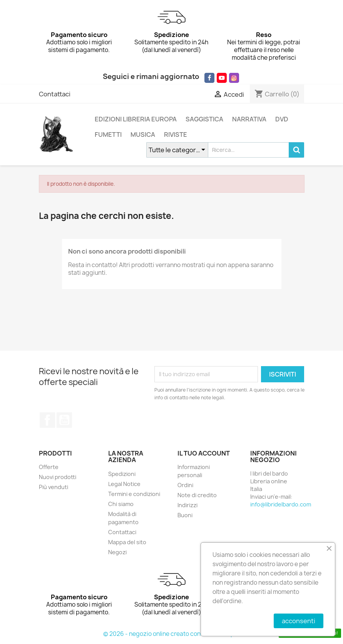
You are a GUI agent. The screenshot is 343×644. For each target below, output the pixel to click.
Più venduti (54, 487)
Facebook (47, 420)
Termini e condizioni (134, 494)
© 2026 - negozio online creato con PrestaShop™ (171, 634)
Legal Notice (124, 484)
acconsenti (299, 621)
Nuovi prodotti (58, 477)
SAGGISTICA (204, 119)
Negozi (117, 552)
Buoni (185, 515)
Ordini (185, 485)
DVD (282, 119)
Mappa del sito (127, 542)
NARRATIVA (249, 119)
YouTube (64, 420)
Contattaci (55, 94)
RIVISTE (176, 135)
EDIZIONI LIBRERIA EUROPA (136, 119)
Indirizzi (187, 505)
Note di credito (197, 495)
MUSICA (143, 135)
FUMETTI (108, 135)
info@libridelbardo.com (281, 504)
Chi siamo (121, 504)
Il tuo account (204, 453)
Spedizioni (122, 474)
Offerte (49, 467)
